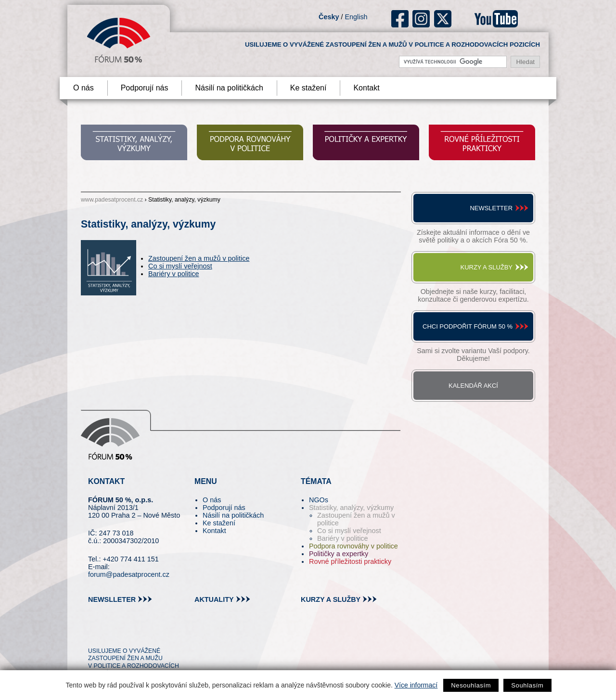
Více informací (416, 685)
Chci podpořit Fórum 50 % (468, 326)
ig (421, 19)
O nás (83, 88)
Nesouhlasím (471, 685)
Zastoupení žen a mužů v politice (199, 258)
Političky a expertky (339, 554)
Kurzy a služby (487, 267)
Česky (329, 17)
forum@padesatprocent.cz (129, 574)
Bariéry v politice (174, 274)
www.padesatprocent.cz (112, 200)
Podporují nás (145, 88)
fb (400, 19)
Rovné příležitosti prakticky (350, 561)
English (356, 17)
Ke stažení (308, 88)
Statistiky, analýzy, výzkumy (351, 508)
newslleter (112, 599)
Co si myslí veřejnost (180, 266)
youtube (496, 19)
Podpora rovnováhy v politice (353, 546)
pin (110, 633)
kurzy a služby (331, 599)
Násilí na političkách (229, 88)
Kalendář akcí (473, 386)
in (142, 633)
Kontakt (366, 88)
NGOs (319, 500)
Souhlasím (527, 685)
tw (95, 633)
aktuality (214, 599)
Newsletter (491, 208)
